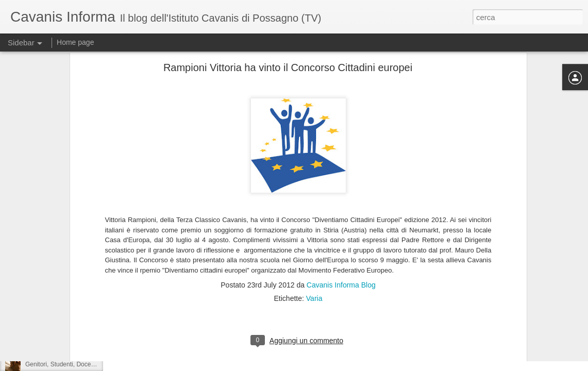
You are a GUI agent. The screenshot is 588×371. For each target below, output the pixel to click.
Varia (314, 227)
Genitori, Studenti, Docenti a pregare (75, 364)
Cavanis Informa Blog (341, 214)
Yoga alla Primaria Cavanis (62, 341)
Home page (75, 42)
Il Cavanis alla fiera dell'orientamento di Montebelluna (98, 318)
